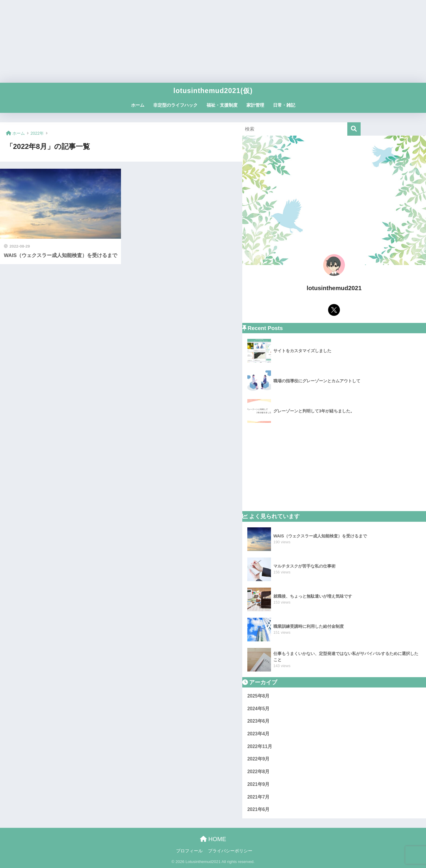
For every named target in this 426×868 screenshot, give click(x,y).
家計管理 (255, 105)
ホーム (138, 105)
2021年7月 (259, 797)
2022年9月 (259, 759)
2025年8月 (259, 696)
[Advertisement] (213, 41)
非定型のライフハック (175, 105)
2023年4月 (259, 734)
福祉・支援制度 (222, 105)
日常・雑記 (284, 105)
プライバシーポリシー (230, 851)
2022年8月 (259, 772)
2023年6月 (259, 721)
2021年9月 (259, 784)
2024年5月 (259, 709)
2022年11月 (260, 746)
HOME (213, 839)
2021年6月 (259, 809)
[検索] (354, 129)
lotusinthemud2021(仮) (213, 91)
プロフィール (189, 851)
